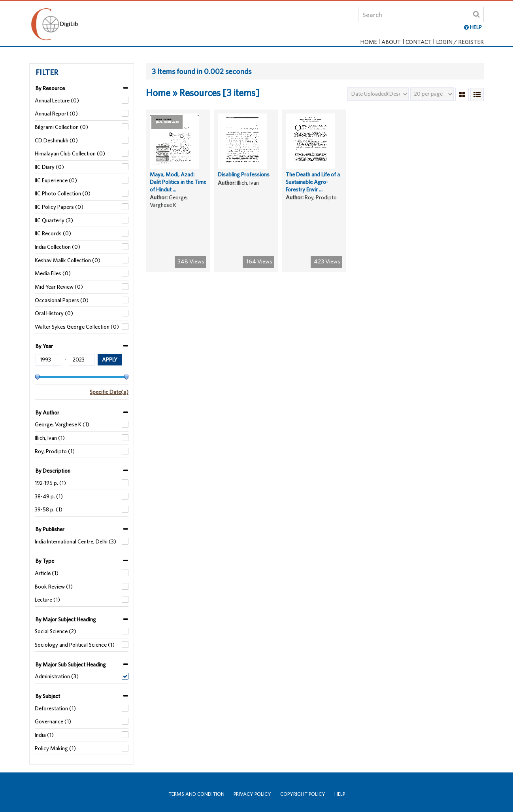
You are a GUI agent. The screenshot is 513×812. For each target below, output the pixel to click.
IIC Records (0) (53, 233)
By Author (47, 413)
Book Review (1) (54, 587)
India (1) (44, 735)
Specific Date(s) (109, 392)
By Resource (50, 88)
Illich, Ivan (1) (50, 438)
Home (369, 42)
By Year (44, 346)
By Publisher (50, 529)
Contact (419, 42)
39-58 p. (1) (49, 509)
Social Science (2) (56, 631)
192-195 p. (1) (50, 483)
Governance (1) (53, 721)
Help (340, 794)
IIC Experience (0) (56, 180)
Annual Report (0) (56, 114)
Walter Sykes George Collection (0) (77, 327)
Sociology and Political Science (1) (75, 645)
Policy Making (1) (55, 748)
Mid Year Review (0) (59, 287)
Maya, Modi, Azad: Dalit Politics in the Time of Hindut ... (178, 187)
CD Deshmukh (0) (56, 140)
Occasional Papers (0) (62, 300)
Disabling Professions (244, 180)
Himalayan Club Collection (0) (70, 153)
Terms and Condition (196, 794)
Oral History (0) (54, 313)
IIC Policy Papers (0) (59, 207)
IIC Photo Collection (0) (63, 193)
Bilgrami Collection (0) (61, 127)
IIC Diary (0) (49, 167)
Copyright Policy (303, 794)
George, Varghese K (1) (62, 424)
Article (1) (47, 573)
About (391, 42)
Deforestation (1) (55, 708)
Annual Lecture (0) (57, 100)
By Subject (48, 696)
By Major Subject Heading (66, 619)
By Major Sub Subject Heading (71, 664)
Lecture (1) (47, 600)
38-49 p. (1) (49, 496)
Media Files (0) (53, 273)
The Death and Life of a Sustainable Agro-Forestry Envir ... (313, 187)
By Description (53, 471)
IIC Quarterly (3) (54, 220)
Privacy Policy (252, 794)
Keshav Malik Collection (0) (68, 260)
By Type (45, 561)
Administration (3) (57, 676)
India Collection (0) (58, 247)
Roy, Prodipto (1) (55, 451)
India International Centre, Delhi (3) (75, 541)
